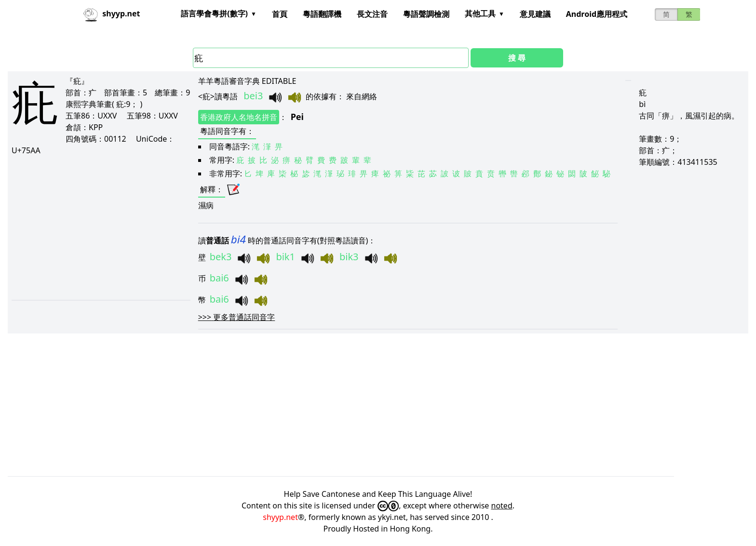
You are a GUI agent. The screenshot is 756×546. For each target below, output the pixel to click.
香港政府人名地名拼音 (239, 117)
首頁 (280, 14)
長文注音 (372, 14)
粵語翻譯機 (322, 14)
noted (502, 506)
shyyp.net (280, 517)
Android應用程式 (597, 14)
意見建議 (535, 14)
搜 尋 (517, 58)
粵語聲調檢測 (426, 14)
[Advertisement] (98, 227)
